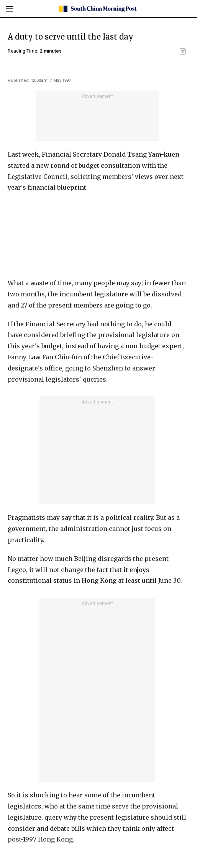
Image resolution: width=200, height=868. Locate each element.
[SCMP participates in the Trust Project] (183, 51)
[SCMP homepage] (97, 9)
